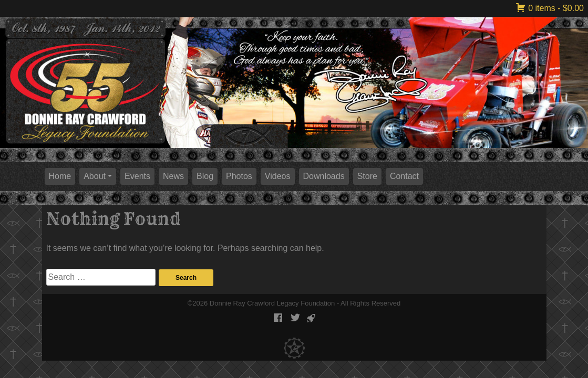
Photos (239, 176)
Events (137, 176)
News (173, 176)
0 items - (550, 8)
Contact (404, 176)
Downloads (324, 176)
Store (367, 176)
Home (60, 176)
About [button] (95, 176)
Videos (278, 176)
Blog (205, 176)
